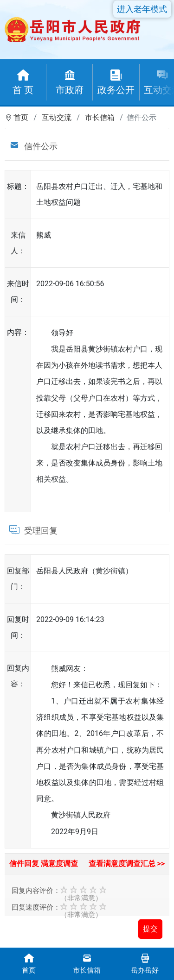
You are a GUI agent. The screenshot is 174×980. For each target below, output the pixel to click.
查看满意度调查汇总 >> (127, 864)
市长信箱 (100, 117)
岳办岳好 (145, 963)
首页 (21, 117)
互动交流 (57, 117)
